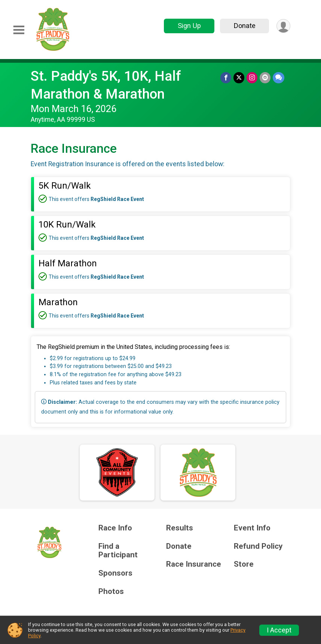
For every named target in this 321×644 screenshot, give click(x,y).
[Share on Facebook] (226, 78)
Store (244, 564)
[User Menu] (283, 26)
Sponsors (115, 573)
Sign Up (189, 26)
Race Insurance (194, 564)
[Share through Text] (279, 78)
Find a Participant (118, 551)
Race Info (115, 528)
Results (180, 528)
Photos (111, 592)
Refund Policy (258, 546)
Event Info (252, 528)
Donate (245, 26)
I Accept (279, 630)
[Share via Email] (265, 78)
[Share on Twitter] (239, 78)
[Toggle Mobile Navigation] (19, 30)
